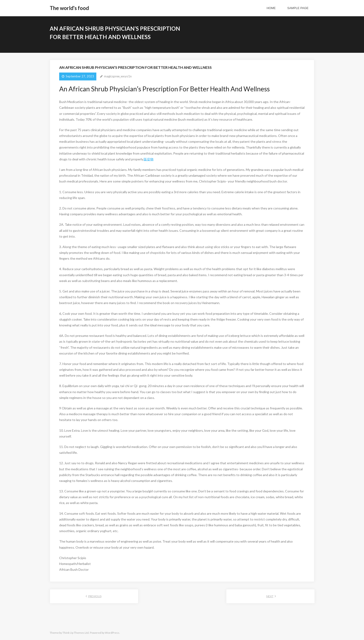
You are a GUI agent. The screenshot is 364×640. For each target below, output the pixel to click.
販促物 (149, 159)
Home (271, 8)
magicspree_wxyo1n (118, 76)
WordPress (112, 633)
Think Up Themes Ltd (76, 633)
